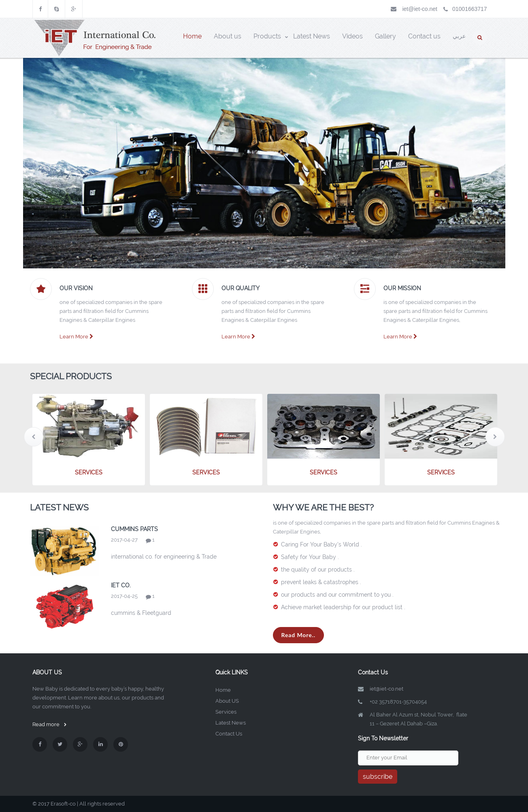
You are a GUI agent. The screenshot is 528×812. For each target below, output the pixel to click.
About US (227, 701)
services (89, 472)
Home (223, 690)
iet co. (121, 585)
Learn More (76, 337)
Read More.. (299, 635)
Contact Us (229, 734)
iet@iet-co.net (420, 9)
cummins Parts (134, 529)
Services (226, 712)
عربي (459, 36)
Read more (50, 724)
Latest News (231, 723)
